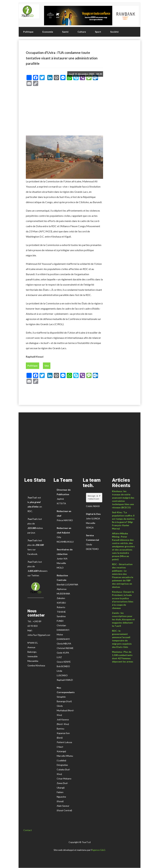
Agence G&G (99, 850)
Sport (98, 32)
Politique (28, 32)
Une (47, 366)
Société (114, 32)
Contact (28, 830)
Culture (82, 32)
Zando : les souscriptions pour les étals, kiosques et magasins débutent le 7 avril (123, 619)
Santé (65, 32)
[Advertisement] (64, 112)
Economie (48, 32)
